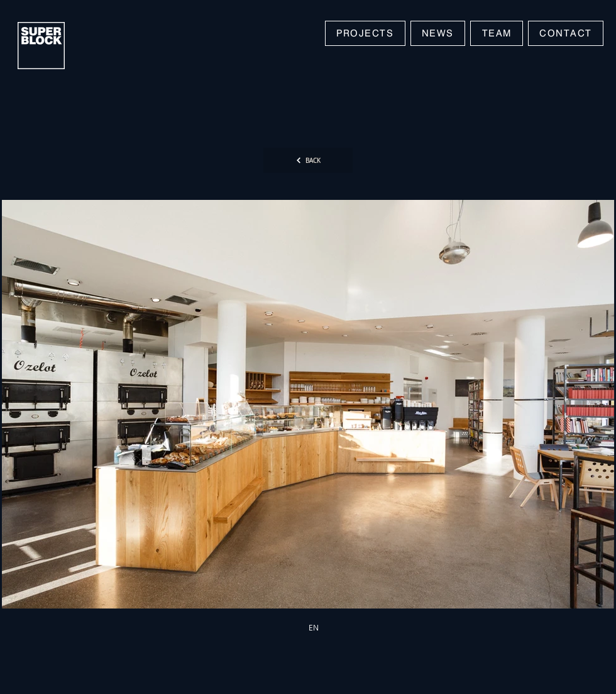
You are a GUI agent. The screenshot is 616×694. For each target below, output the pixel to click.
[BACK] (308, 160)
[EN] (314, 627)
